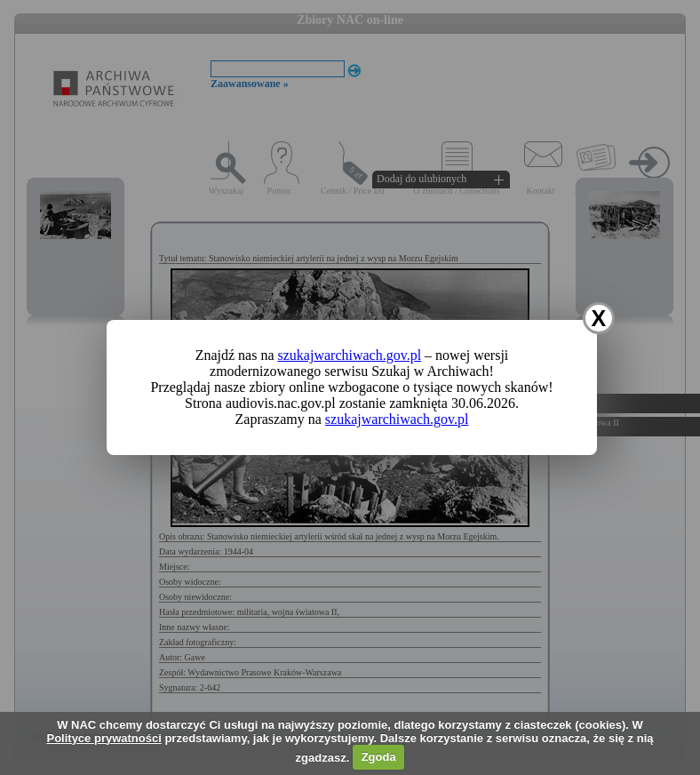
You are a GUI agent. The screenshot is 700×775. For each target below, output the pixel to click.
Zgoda (379, 757)
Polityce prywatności (103, 738)
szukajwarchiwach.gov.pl (350, 355)
